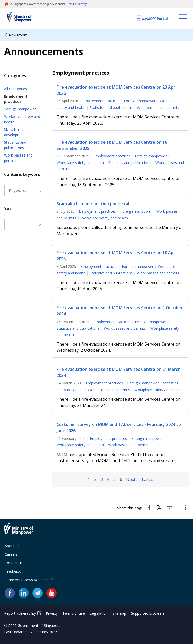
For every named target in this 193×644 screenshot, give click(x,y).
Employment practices (16, 99)
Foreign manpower (20, 109)
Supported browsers (148, 613)
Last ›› (148, 479)
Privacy (52, 613)
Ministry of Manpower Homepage (26, 18)
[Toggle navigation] (183, 18)
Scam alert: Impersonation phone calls (94, 204)
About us (12, 546)
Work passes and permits (18, 158)
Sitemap (119, 613)
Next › (132, 479)
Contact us (14, 563)
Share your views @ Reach (27, 580)
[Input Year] (24, 224)
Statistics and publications (15, 145)
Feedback (13, 571)
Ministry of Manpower (22, 532)
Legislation (99, 613)
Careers (11, 554)
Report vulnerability (20, 613)
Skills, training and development (19, 132)
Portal (152, 18)
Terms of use (74, 613)
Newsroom (18, 35)
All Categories (16, 89)
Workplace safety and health (22, 119)
